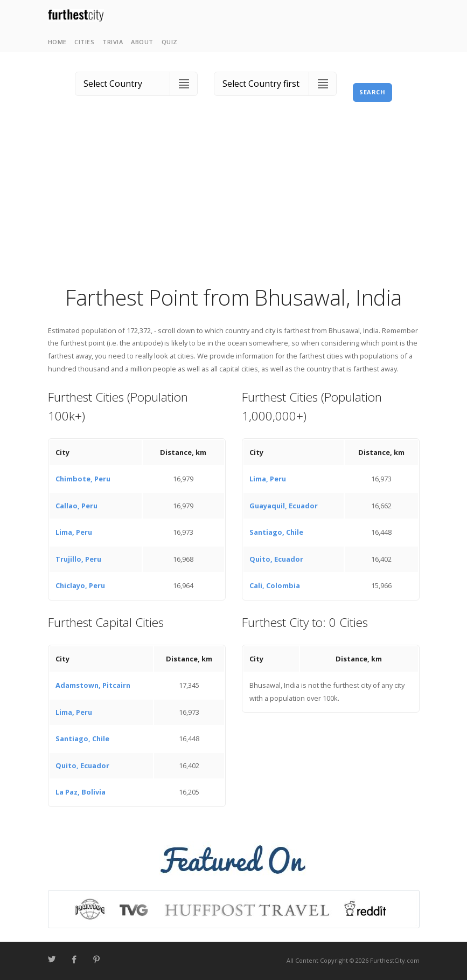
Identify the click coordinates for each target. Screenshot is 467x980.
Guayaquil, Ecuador (284, 506)
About (142, 42)
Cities (84, 42)
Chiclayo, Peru (80, 585)
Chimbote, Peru (83, 479)
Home (57, 42)
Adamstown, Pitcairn (93, 685)
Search (372, 92)
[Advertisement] (234, 202)
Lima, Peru (74, 532)
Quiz (170, 42)
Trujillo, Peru (78, 559)
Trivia (113, 42)
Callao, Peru (76, 506)
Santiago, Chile (276, 532)
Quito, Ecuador (276, 559)
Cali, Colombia (275, 585)
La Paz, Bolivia (81, 792)
